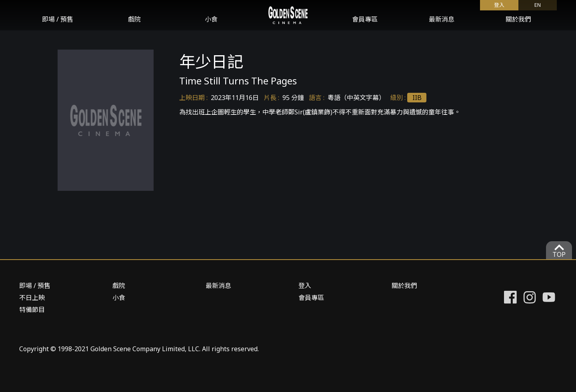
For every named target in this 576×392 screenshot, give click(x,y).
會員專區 (365, 19)
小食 (211, 19)
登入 (499, 5)
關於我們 (518, 19)
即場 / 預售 (58, 19)
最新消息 (442, 19)
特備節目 (32, 310)
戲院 (134, 19)
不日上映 (32, 298)
